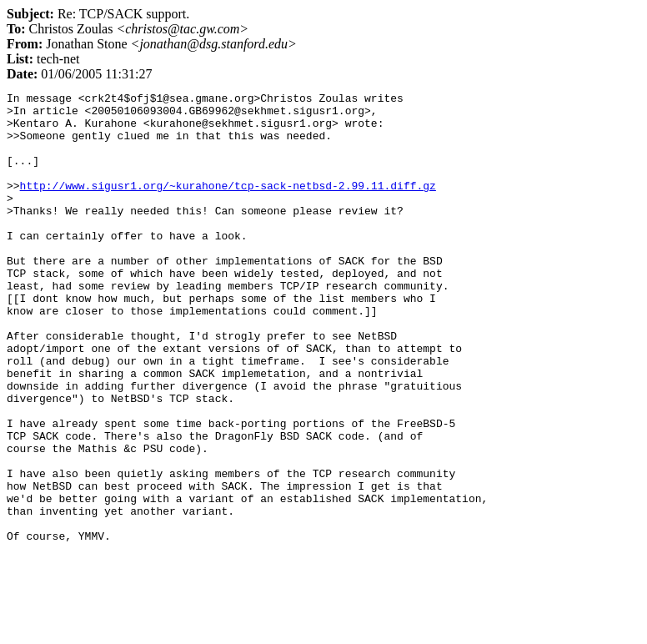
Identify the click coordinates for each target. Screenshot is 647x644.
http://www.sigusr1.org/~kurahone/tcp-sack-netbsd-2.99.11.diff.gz (228, 205)
